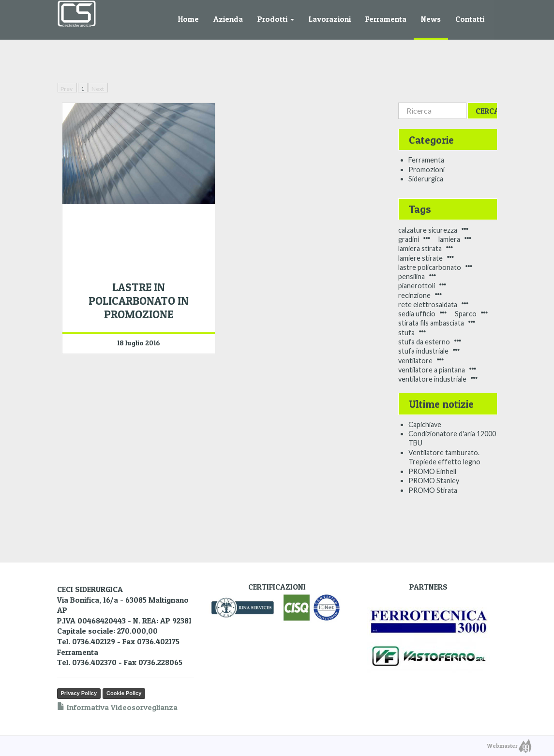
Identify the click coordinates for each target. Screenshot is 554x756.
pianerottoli (417, 286)
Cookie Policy (124, 693)
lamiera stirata (420, 248)
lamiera (449, 239)
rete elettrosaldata (428, 304)
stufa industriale (423, 351)
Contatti (470, 19)
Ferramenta (386, 19)
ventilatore (415, 361)
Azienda (228, 19)
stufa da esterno (424, 342)
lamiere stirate (420, 258)
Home (188, 19)
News (431, 19)
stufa (406, 333)
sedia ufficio (417, 314)
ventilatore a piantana (432, 370)
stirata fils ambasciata (431, 323)
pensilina (412, 276)
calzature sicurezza (428, 230)
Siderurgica (426, 179)
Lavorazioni (330, 19)
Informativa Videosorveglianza (117, 707)
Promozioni (427, 170)
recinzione (414, 295)
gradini (409, 239)
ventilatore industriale (432, 379)
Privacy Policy (79, 693)
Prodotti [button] (276, 19)
